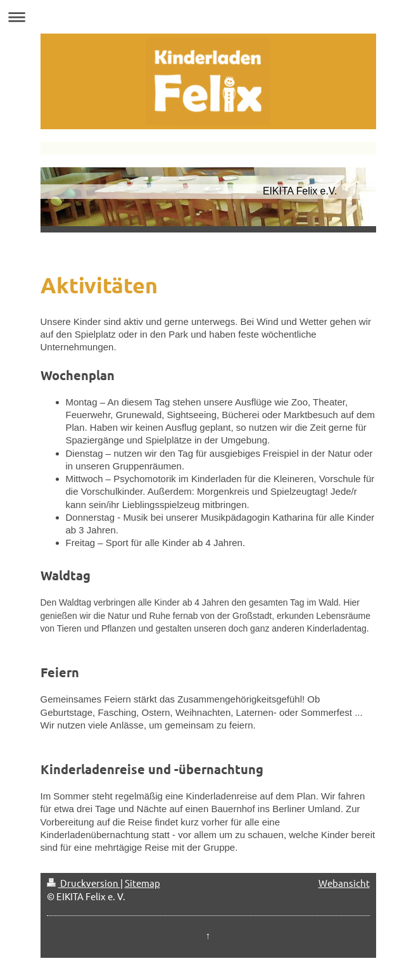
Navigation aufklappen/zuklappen (208, 17)
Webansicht (344, 883)
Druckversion (84, 883)
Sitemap (142, 883)
